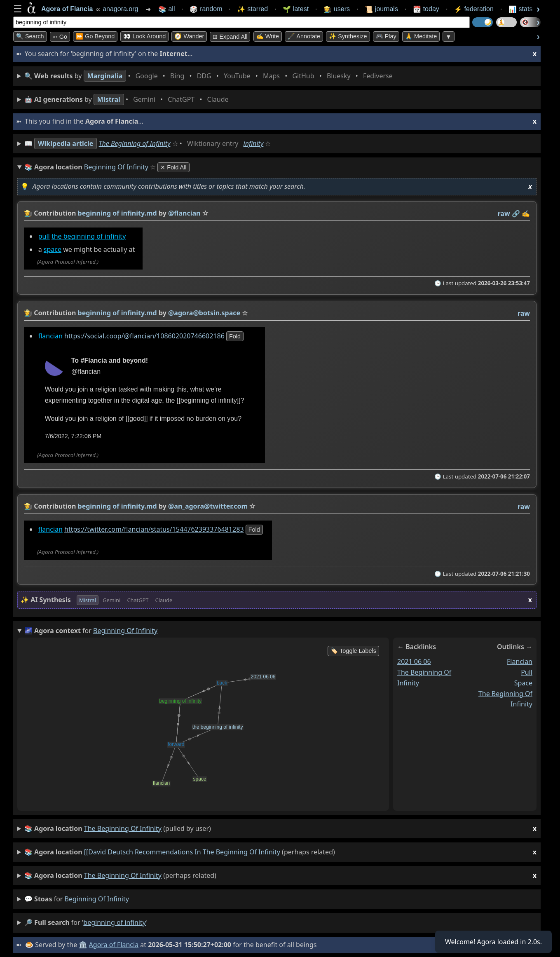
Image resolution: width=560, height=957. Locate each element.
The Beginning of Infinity (135, 143)
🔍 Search (30, 36)
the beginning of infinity (89, 236)
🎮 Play (386, 36)
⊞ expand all (230, 37)
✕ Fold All (173, 167)
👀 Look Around (144, 36)
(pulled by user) (280, 829)
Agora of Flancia (114, 945)
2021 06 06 (414, 661)
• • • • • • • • (210, 76)
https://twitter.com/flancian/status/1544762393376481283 (154, 529)
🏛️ (83, 945)
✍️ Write (268, 36)
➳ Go (60, 37)
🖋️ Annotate (304, 36)
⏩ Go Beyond (95, 36)
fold (235, 336)
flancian (50, 336)
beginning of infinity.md (117, 213)
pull (44, 236)
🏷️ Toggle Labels (353, 651)
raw (504, 213)
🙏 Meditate (421, 36)
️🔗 (516, 213)
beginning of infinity (97, 899)
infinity (254, 143)
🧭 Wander (189, 36)
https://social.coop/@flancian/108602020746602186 (144, 336)
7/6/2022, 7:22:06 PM (73, 436)
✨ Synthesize (348, 36)
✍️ (526, 213)
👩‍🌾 (28, 213)
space (53, 250)
